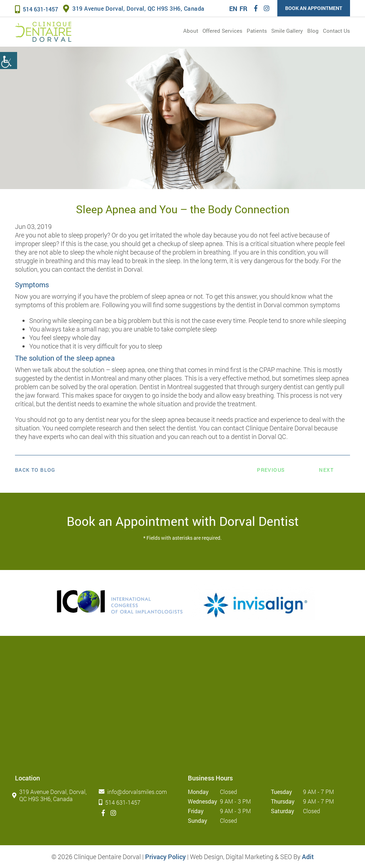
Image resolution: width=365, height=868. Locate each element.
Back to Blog (35, 470)
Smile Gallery (287, 31)
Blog (313, 31)
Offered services (222, 31)
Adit (308, 857)
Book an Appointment (314, 8)
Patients (257, 31)
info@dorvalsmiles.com (134, 792)
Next (326, 470)
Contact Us (336, 31)
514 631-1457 (37, 9)
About (191, 31)
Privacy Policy (165, 857)
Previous (271, 470)
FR (243, 9)
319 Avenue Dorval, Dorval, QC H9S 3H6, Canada (134, 8)
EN (233, 9)
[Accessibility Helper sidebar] (9, 61)
